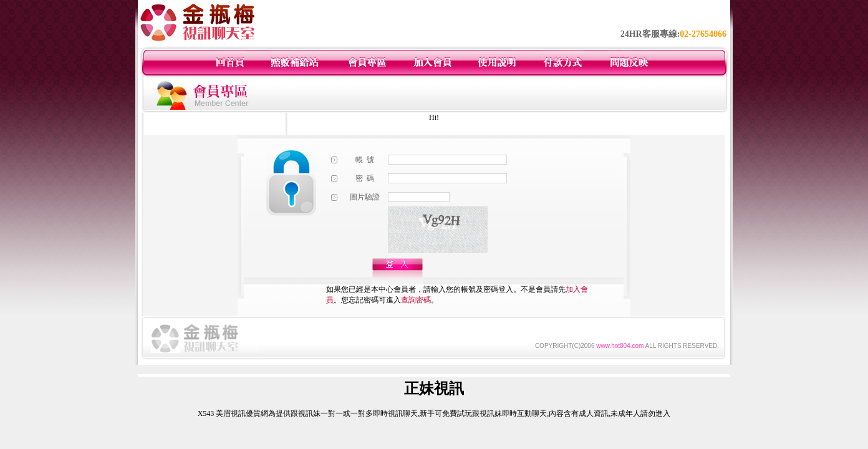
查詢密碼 (416, 300)
